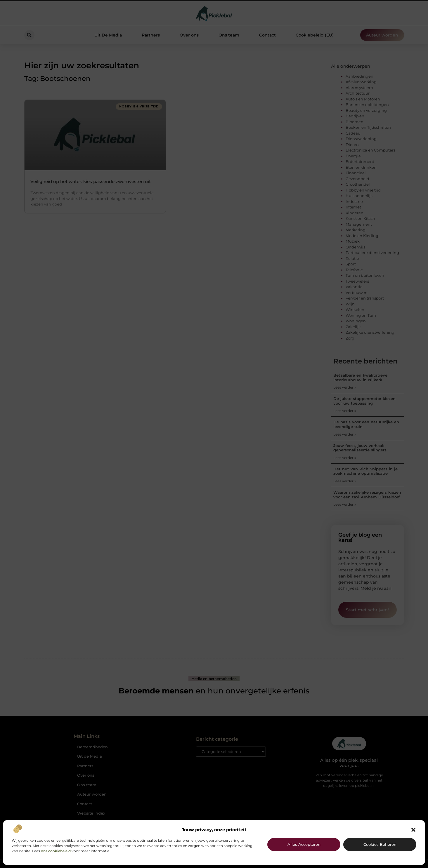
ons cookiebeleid (56, 851)
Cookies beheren (380, 844)
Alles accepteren (304, 844)
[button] (413, 830)
